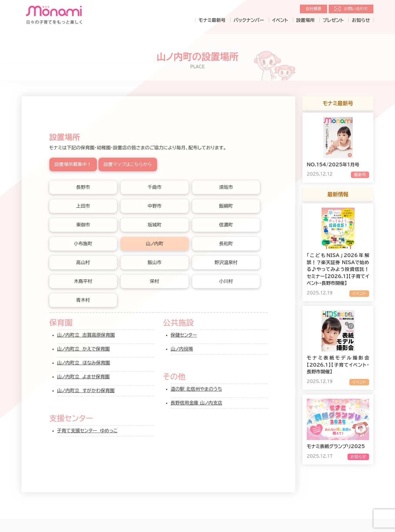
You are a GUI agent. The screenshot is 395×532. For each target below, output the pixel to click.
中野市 (154, 206)
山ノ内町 (154, 244)
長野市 (83, 187)
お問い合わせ (356, 9)
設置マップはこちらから (128, 164)
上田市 (83, 206)
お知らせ (361, 20)
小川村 (226, 281)
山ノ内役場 (182, 349)
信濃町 (226, 225)
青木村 (83, 300)
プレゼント (333, 20)
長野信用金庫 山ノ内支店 (196, 403)
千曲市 (154, 187)
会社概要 (314, 9)
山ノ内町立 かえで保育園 (83, 349)
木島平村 (83, 281)
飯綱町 (226, 206)
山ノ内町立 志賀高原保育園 (86, 335)
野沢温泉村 (226, 262)
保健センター (184, 335)
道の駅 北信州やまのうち (196, 389)
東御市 (83, 225)
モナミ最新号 (212, 20)
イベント (280, 20)
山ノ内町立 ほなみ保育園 (84, 363)
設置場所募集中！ (73, 164)
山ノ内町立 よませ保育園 (83, 377)
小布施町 (83, 244)
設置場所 (306, 20)
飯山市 (154, 262)
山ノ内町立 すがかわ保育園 (86, 391)
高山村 (83, 262)
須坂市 (226, 187)
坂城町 (154, 225)
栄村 (155, 281)
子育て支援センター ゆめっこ (87, 431)
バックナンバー (249, 20)
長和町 (226, 244)
